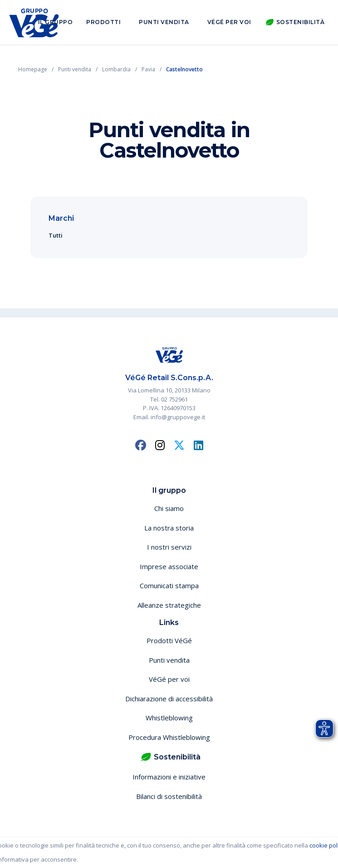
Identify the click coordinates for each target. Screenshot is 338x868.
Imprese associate (169, 566)
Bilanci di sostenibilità (169, 796)
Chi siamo (169, 508)
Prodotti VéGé (169, 640)
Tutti (56, 235)
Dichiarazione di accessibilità (169, 699)
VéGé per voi (229, 22)
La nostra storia (169, 528)
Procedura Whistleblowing (169, 737)
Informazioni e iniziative (169, 777)
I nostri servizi (169, 547)
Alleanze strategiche (169, 605)
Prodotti (103, 22)
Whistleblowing (169, 718)
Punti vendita (164, 22)
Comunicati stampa (169, 585)
